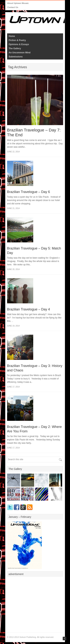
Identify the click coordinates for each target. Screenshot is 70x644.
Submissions (16, 57)
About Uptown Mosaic (18, 3)
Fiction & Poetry (17, 40)
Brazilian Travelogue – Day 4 (29, 309)
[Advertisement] (35, 602)
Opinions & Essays (19, 44)
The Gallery (15, 48)
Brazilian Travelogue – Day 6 (29, 192)
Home (12, 36)
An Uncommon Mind (20, 53)
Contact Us (13, 7)
